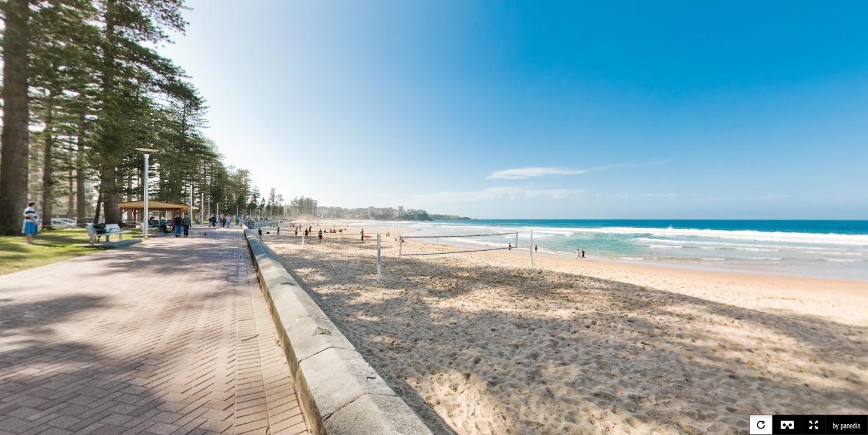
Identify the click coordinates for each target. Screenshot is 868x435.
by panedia (846, 426)
